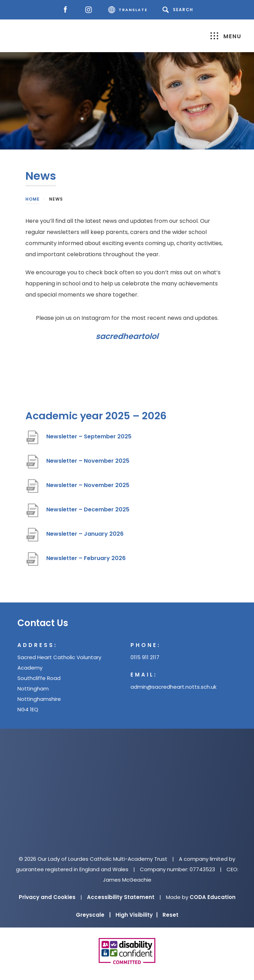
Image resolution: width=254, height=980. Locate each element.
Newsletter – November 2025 (88, 461)
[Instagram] (90, 10)
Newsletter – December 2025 (88, 509)
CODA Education (213, 897)
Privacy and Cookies (47, 897)
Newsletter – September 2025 (89, 436)
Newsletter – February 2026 (86, 558)
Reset (170, 915)
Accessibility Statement (121, 897)
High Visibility (137, 915)
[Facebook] (67, 10)
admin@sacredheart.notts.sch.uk (173, 687)
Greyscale (93, 915)
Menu (226, 36)
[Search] (179, 10)
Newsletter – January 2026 (85, 534)
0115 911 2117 (145, 657)
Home (33, 199)
